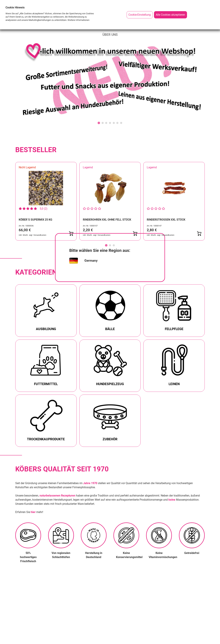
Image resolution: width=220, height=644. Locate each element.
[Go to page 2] (110, 245)
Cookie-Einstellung (140, 15)
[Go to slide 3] (106, 123)
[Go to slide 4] (110, 123)
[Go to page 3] (114, 245)
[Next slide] (202, 206)
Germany (91, 261)
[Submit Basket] (71, 234)
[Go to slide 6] (117, 123)
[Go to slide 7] (121, 123)
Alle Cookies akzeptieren (170, 15)
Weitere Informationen (78, 20)
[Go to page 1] (106, 245)
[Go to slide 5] (114, 123)
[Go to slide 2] (103, 123)
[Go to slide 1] (99, 123)
